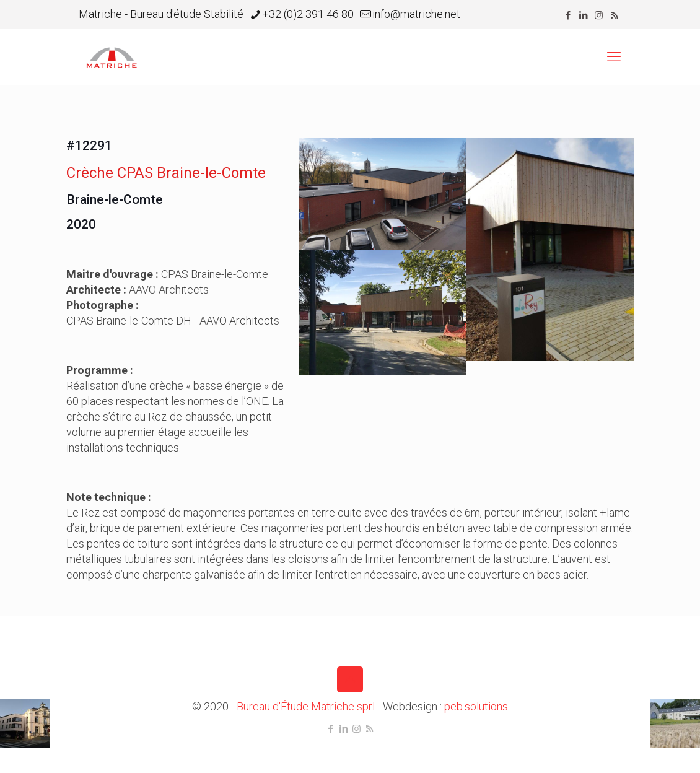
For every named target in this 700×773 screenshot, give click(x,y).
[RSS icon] (614, 15)
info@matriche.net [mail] (416, 14)
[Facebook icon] (568, 15)
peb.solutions (476, 706)
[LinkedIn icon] (583, 15)
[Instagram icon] (599, 15)
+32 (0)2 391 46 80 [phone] (308, 14)
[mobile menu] (614, 57)
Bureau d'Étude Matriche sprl (306, 706)
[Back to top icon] (350, 679)
